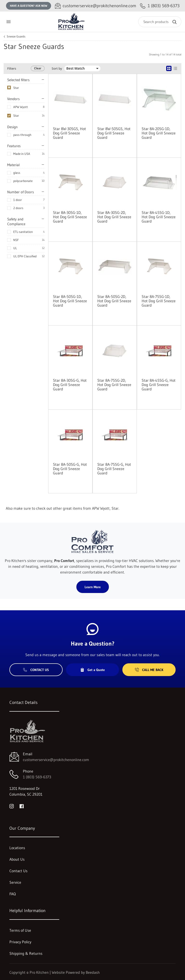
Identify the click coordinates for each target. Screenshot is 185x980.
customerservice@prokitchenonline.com (56, 760)
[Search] (160, 22)
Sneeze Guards (16, 36)
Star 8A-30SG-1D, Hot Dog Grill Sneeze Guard (70, 217)
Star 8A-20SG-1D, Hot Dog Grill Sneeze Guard (159, 133)
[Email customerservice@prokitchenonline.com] (96, 6)
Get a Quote (92, 670)
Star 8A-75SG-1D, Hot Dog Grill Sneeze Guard (159, 301)
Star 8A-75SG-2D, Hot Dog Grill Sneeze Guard (114, 385)
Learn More (93, 587)
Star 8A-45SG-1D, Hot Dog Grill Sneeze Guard (159, 217)
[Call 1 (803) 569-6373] (160, 6)
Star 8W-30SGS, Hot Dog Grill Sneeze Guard (69, 133)
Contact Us (36, 670)
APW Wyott (21, 107)
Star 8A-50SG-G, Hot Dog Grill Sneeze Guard (70, 469)
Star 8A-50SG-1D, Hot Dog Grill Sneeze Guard (70, 301)
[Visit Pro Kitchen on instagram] (12, 806)
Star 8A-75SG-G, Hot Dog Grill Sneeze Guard (114, 469)
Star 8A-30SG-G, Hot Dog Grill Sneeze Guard (70, 385)
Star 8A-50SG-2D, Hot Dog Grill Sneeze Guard (114, 301)
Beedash (93, 972)
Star (16, 115)
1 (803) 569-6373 (37, 777)
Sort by (57, 69)
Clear (38, 68)
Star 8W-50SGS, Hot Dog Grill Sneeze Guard (114, 133)
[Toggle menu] (8, 22)
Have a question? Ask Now (29, 6)
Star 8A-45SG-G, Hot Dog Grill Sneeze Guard (159, 385)
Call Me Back (149, 670)
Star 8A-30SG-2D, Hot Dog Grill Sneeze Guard (114, 217)
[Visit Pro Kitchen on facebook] (22, 806)
